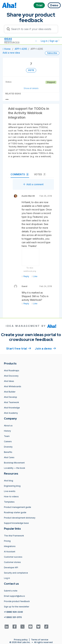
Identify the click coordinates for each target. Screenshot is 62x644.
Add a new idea (11, 53)
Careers (8, 441)
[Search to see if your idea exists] (32, 29)
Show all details (31, 88)
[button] (36, 41)
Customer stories (12, 562)
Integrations (10, 546)
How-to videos (11, 497)
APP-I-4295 (21, 49)
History (7, 431)
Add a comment (33, 184)
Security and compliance (16, 573)
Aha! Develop (10, 397)
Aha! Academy (11, 413)
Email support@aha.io (14, 596)
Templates (9, 502)
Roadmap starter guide (15, 512)
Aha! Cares (9, 457)
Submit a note (11, 591)
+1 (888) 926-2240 (13, 612)
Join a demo (45, 348)
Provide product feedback (17, 601)
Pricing (7, 541)
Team (7, 436)
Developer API (11, 567)
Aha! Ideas (9, 381)
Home (7, 49)
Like (34, 276)
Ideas (8, 39)
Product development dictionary (20, 518)
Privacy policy (21, 640)
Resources (12, 43)
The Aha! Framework (14, 536)
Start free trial (19, 348)
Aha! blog (9, 481)
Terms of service (40, 640)
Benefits (8, 452)
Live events (10, 491)
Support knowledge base (16, 523)
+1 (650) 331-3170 (13, 617)
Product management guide (18, 507)
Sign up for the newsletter (17, 607)
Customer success (13, 557)
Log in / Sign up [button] (50, 41)
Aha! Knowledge (12, 408)
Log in (7, 578)
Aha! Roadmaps (12, 370)
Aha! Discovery (11, 376)
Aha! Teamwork (11, 402)
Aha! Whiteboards (13, 386)
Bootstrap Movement (14, 463)
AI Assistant (10, 552)
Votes (40, 174)
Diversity (8, 447)
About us (8, 426)
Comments (20, 174)
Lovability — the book (15, 468)
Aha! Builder (10, 392)
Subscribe (52, 53)
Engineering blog (12, 486)
